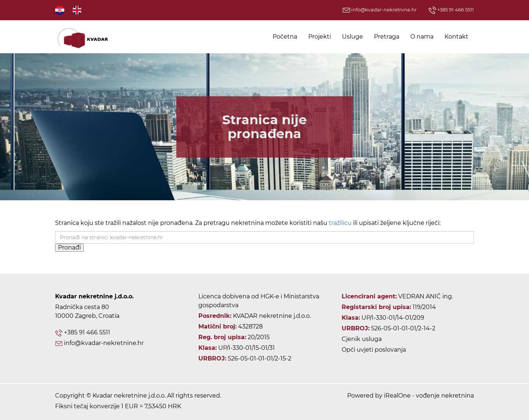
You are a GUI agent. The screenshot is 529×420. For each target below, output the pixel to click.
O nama (422, 37)
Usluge (352, 37)
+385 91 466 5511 (451, 10)
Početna (285, 37)
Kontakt (456, 37)
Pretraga (387, 37)
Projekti (320, 37)
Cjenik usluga (362, 339)
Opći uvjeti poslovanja (374, 350)
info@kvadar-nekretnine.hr (380, 10)
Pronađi (69, 247)
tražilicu (340, 223)
